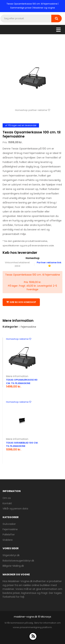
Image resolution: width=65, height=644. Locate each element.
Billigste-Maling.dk (13, 566)
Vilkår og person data (15, 509)
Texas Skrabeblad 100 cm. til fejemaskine (22, 444)
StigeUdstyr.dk (11, 555)
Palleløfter (9, 535)
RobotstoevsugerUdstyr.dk (18, 561)
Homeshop (33, 258)
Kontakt (7, 503)
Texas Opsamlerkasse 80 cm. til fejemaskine (22, 382)
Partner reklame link (49, 264)
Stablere (8, 540)
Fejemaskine (28, 327)
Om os (7, 498)
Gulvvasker (9, 524)
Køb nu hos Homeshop (21, 302)
